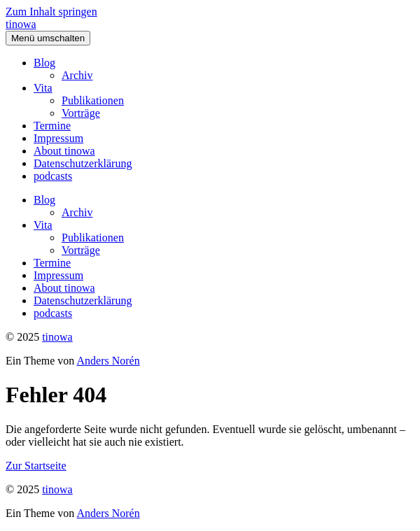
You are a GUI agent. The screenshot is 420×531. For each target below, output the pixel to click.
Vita (43, 88)
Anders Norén (108, 361)
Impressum (58, 138)
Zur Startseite (36, 466)
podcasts (53, 176)
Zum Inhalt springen (51, 12)
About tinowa (64, 151)
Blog (44, 63)
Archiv (77, 75)
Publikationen (93, 100)
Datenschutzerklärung (83, 163)
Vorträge (81, 113)
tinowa (21, 24)
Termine (52, 126)
